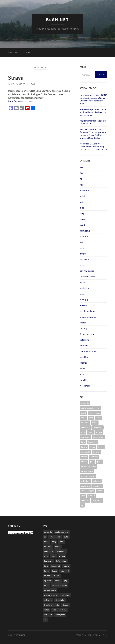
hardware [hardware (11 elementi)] (85, 437)
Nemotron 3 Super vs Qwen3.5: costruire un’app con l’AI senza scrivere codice (93, 146)
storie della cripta (88, 351)
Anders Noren (92, 635)
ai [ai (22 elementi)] (99, 408)
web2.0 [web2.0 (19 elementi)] (92, 496)
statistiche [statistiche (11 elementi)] (86, 486)
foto (82, 248)
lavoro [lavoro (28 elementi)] (84, 447)
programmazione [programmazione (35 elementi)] (88, 466)
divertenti (84, 236)
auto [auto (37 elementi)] (98, 413)
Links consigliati (87, 277)
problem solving (87, 311)
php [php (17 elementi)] (92, 462)
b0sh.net (57, 20)
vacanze (83, 363)
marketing (84, 288)
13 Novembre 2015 (18, 84)
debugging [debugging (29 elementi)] (86, 427)
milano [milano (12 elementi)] (96, 452)
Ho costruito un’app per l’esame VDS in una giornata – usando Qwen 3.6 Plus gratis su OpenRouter (93, 134)
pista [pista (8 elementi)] (99, 462)
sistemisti (84, 340)
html (82, 265)
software (84, 346)
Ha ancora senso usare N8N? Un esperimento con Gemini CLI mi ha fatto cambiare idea (93, 99)
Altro (82, 185)
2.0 (81, 167)
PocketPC (84, 305)
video (82, 368)
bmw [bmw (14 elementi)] (99, 418)
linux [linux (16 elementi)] (93, 447)
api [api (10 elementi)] (91, 413)
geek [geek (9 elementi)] (90, 432)
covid (82, 225)
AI (81, 179)
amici (82, 196)
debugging (85, 231)
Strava (16, 78)
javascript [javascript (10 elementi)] (93, 442)
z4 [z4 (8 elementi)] (82, 505)
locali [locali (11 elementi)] (101, 447)
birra (82, 208)
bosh (34, 84)
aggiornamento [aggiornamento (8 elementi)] (88, 408)
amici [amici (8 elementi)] (84, 413)
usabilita (84, 357)
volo (82, 374)
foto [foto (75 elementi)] (83, 432)
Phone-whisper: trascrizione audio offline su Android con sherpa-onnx (93, 112)
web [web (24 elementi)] (83, 496)
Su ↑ (105, 635)
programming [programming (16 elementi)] (87, 471)
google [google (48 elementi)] (99, 432)
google (83, 254)
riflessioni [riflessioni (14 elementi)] (85, 481)
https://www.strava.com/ (21, 101)
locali (82, 282)
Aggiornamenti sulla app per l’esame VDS (93, 122)
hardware (84, 259)
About (29, 53)
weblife (83, 380)
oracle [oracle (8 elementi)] (84, 462)
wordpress (85, 386)
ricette (83, 323)
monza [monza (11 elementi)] (84, 457)
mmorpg (84, 299)
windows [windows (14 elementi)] (85, 500)
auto (82, 202)
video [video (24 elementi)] (100, 491)
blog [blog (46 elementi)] (91, 418)
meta (82, 294)
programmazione (88, 317)
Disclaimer (14, 53)
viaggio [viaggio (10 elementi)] (91, 491)
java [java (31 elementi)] (83, 442)
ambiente (84, 190)
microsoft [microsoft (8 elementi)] (85, 452)
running (83, 328)
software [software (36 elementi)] (97, 481)
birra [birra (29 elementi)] (83, 418)
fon (81, 242)
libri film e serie (87, 271)
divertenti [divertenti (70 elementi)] (98, 427)
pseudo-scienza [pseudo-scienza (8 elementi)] (88, 476)
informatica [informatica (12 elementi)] (98, 437)
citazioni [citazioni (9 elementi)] (85, 422)
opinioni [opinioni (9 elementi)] (94, 457)
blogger (83, 219)
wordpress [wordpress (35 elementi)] (97, 500)
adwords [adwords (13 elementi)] (85, 403)
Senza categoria (87, 334)
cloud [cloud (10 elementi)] (95, 422)
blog (82, 213)
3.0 (81, 173)
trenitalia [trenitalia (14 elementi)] (98, 486)
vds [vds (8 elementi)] (83, 491)
